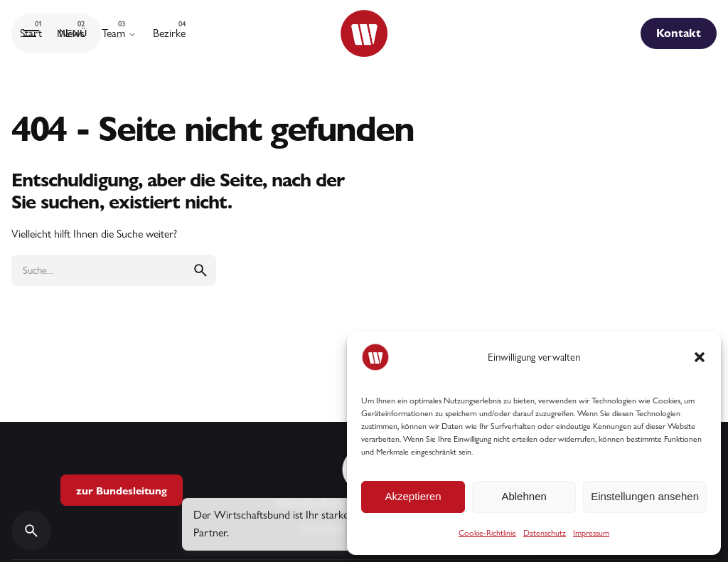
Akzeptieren (413, 496)
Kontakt (679, 33)
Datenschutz (545, 533)
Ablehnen (524, 496)
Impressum (591, 533)
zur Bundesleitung (122, 491)
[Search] (31, 531)
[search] (200, 270)
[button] (700, 357)
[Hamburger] (56, 33)
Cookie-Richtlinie (487, 533)
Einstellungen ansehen (645, 496)
